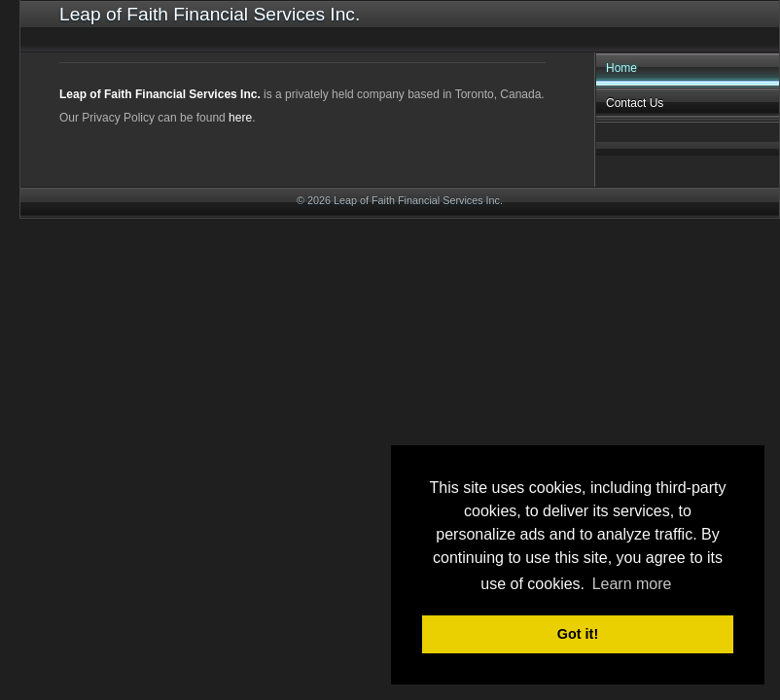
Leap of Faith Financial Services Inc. (160, 94)
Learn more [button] (632, 584)
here (240, 118)
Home (621, 68)
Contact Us (635, 103)
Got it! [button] (578, 634)
